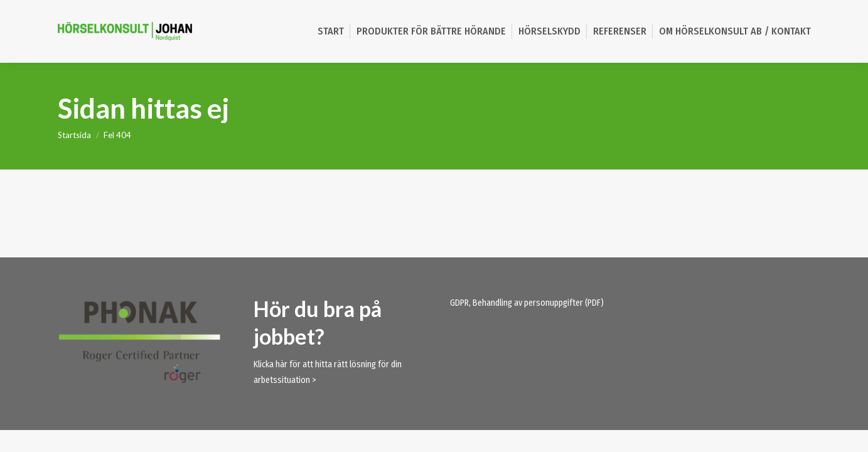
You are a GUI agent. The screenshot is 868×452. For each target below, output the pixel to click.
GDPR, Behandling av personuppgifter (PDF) (527, 303)
